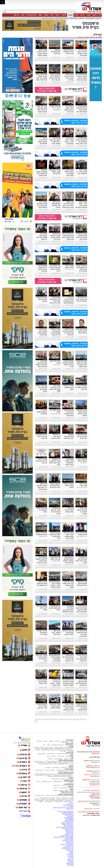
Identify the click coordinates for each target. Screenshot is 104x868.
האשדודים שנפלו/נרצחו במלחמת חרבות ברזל (60, 776)
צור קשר (16, 15)
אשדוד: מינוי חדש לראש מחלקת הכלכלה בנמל (82, 331)
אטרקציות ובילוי (63, 788)
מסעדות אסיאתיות (60, 749)
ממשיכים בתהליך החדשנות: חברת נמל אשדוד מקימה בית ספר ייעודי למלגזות (55, 78)
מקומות (51, 741)
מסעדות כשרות (46, 750)
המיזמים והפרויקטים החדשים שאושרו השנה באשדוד (59, 795)
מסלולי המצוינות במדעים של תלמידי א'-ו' (42, 633)
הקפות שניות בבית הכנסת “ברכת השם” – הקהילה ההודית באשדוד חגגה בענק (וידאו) (55, 585)
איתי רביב (71, 856)
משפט (40, 15)
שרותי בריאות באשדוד (68, 829)
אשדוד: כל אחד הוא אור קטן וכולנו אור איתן (41, 461)
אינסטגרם (48, 768)
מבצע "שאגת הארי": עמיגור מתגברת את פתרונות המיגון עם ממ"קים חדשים (81, 205)
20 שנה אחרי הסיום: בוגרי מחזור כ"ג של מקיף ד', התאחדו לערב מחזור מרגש (55, 142)
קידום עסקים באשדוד (68, 814)
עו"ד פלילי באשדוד (68, 847)
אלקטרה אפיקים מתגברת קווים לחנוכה (69, 485)
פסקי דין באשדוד (69, 790)
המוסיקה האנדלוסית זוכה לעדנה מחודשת (69, 436)
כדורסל (54, 756)
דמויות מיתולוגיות (58, 782)
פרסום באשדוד (69, 838)
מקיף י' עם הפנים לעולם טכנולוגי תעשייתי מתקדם (55, 706)
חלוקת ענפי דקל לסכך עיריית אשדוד (42, 608)
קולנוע (46, 15)
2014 (47, 719)
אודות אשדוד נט (31, 15)
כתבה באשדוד (69, 843)
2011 (36, 719)
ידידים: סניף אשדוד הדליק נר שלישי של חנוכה (41, 436)
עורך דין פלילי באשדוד (67, 848)
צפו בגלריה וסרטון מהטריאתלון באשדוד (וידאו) (68, 633)
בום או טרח (65, 741)
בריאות (81, 18)
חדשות (95, 15)
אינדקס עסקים (44, 798)
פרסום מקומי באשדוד (68, 813)
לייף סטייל (71, 787)
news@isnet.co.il (95, 785)
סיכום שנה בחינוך (63, 763)
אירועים (71, 768)
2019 (64, 719)
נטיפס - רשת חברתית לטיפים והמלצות (63, 808)
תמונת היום (56, 768)
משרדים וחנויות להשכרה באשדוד (65, 827)
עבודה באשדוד (69, 842)
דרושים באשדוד (69, 831)
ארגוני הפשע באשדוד (58, 745)
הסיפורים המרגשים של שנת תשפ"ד (62, 775)
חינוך (23, 15)
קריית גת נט (70, 851)
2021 (71, 719)
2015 (50, 719)
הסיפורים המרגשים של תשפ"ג (54, 761)
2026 (36, 721)
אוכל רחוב (63, 751)
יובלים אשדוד (70, 864)
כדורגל (48, 756)
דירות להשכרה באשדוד (67, 824)
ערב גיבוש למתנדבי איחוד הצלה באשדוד (69, 510)
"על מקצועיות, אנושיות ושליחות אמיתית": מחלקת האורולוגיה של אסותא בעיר (68, 561)
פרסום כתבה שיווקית (68, 841)
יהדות (59, 798)
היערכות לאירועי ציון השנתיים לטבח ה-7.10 (55, 608)
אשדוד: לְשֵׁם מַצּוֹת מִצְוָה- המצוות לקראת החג (55, 172)
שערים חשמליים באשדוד (67, 836)
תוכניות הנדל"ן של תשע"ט (48, 799)
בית (100, 15)
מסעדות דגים (49, 748)
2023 (78, 719)
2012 (40, 719)
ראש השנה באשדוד (62, 799)
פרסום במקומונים (69, 818)
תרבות (76, 15)
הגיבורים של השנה (68, 761)
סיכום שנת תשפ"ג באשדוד (66, 760)
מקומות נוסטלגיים (68, 782)
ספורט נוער (61, 756)
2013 (43, 719)
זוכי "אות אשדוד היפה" (61, 18)
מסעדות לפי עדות (57, 750)
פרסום (71, 853)
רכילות (82, 15)
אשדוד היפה (73, 18)
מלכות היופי (70, 865)
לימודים (64, 785)
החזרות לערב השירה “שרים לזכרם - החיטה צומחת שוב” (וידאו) (69, 142)
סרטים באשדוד (68, 802)
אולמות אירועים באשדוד (67, 845)
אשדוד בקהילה (89, 37)
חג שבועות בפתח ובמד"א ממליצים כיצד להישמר (68, 52)
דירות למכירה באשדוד (67, 822)
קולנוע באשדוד (41, 754)
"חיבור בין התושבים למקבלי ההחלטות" (42, 412)
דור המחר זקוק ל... (69, 269)
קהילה (70, 15)
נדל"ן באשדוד (70, 804)
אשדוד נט (98, 37)
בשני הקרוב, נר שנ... (81, 487)
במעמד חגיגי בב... (56, 561)
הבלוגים (71, 778)
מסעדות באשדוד (69, 821)
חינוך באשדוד (58, 802)
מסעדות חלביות (59, 748)
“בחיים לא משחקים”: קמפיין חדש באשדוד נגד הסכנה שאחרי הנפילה (42, 174)
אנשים (46, 741)
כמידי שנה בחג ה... (55, 414)
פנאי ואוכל (52, 798)
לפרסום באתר (51, 12)
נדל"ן (44, 745)
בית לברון (71, 862)
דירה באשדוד (70, 846)
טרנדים (55, 788)
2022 (74, 719)
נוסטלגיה (50, 759)
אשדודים (58, 741)
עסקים (64, 15)
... (73, 55)
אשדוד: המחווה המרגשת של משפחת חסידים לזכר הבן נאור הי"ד (56, 333)
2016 (54, 719)
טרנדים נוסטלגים (47, 782)
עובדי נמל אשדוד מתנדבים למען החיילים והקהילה (82, 584)
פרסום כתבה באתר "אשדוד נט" (65, 811)
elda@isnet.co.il (95, 776)
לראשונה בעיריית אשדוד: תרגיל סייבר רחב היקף (42, 706)
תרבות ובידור (70, 752)
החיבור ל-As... (57, 365)
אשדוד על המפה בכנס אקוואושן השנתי (69, 387)
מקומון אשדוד (70, 819)
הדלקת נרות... (83, 463)
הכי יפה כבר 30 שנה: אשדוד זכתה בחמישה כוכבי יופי (81, 299)
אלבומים (71, 766)
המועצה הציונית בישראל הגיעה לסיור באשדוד (42, 682)
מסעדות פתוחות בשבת (47, 749)
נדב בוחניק (70, 859)
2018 (60, 719)
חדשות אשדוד (69, 744)
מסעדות (71, 746)
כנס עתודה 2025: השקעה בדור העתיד (42, 510)
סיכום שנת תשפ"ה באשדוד (66, 794)
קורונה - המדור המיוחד (67, 792)
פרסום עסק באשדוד (68, 805)
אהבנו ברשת (65, 798)
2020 (67, 719)
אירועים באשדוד (69, 830)
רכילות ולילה (70, 740)
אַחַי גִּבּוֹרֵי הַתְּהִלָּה (55, 106)
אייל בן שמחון (70, 809)
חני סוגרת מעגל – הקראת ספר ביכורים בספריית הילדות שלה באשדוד (68, 414)
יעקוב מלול (70, 860)
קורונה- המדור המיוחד (67, 793)
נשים (72, 798)
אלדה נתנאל (70, 863)
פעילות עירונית (90, 18)
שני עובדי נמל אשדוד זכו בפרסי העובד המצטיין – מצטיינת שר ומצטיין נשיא (82, 54)
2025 (85, 719)
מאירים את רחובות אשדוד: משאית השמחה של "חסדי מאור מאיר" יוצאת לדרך (41, 78)
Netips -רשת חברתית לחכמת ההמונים (63, 837)
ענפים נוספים (70, 756)
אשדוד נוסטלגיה (69, 780)
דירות (52, 15)
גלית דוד (71, 858)
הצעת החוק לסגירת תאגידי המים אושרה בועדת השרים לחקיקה (69, 463)
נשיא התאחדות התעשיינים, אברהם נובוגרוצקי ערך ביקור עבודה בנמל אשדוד (81, 142)
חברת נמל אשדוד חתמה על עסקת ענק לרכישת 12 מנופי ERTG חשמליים (82, 365)
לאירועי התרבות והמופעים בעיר (65, 754)
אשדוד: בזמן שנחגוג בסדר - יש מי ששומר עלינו (82, 172)
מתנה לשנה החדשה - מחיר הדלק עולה (56, 633)
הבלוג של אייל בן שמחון (67, 779)
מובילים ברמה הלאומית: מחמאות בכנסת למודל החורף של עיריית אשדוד (41, 561)
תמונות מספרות (58, 759)
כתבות (72, 759)
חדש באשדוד (56, 785)
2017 (57, 719)
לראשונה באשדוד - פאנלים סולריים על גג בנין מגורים (55, 485)
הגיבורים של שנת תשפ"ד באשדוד (64, 774)
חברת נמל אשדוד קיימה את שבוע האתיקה (42, 299)
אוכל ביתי (69, 749)
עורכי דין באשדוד (58, 790)
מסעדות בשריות (69, 748)
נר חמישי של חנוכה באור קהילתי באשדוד (56, 436)
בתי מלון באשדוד (69, 815)
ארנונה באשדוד (69, 833)
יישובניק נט (70, 816)
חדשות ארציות (70, 745)
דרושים (58, 15)
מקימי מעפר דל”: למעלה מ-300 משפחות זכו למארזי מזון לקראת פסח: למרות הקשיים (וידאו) (68, 175)
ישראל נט (71, 807)
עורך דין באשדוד (69, 849)
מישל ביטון (71, 857)
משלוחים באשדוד (69, 820)
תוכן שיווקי (71, 785)
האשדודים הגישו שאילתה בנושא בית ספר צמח (81, 387)
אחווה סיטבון (70, 854)
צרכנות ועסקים (69, 784)
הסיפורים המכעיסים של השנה (62, 764)
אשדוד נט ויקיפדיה (68, 840)
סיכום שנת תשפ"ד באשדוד (66, 773)
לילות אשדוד (64, 768)
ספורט (89, 15)
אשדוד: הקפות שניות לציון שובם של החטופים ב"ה (42, 584)
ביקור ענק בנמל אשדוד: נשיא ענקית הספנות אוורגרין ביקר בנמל (69, 536)
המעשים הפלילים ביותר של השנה (54, 800)
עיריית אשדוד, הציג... (81, 536)
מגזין (72, 758)
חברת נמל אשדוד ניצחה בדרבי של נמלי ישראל (82, 436)
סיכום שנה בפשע (52, 763)
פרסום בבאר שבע (69, 826)
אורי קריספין (86, 780)
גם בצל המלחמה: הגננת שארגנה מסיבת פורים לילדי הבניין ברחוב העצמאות (81, 237)
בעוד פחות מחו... (43, 536)
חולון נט (71, 852)
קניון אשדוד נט (49, 802)
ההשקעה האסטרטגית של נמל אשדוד (56, 52)
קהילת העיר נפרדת (47, 18)
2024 (81, 719)
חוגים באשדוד (51, 754)
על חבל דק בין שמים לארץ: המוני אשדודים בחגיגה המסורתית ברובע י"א (81, 610)
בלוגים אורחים (55, 779)
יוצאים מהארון (65, 742)
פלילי (49, 745)
